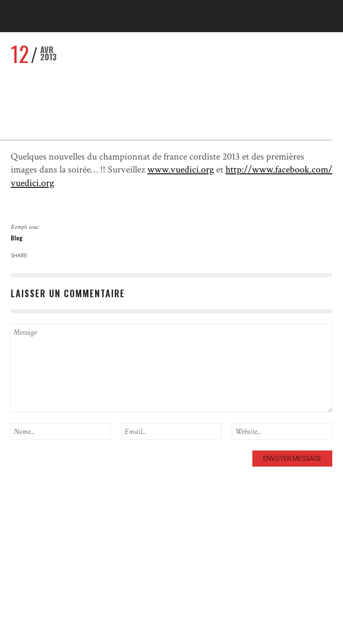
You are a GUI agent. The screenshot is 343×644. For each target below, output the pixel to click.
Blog (17, 238)
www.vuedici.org (181, 170)
